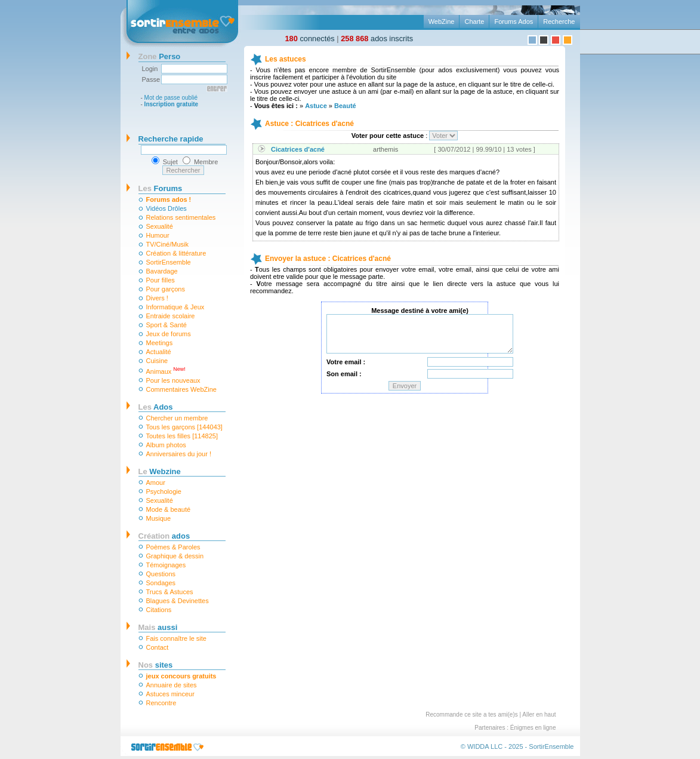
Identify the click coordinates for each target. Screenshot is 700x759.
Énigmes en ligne (533, 728)
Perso (160, 56)
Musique (159, 518)
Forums (161, 188)
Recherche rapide (171, 139)
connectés (310, 39)
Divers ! (157, 298)
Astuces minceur (170, 694)
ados (164, 536)
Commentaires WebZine (181, 389)
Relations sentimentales (181, 217)
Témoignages (166, 565)
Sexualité (160, 226)
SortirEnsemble (169, 262)
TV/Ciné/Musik (168, 244)
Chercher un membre (177, 418)
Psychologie (164, 491)
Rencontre (161, 703)
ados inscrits (377, 39)
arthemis (386, 149)
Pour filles (161, 280)
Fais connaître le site (177, 638)
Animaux (166, 371)
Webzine (160, 471)
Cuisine (157, 361)
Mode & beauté (169, 509)
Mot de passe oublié (171, 98)
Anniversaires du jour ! (179, 454)
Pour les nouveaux (173, 380)
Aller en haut (539, 715)
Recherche (559, 21)
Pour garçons (166, 289)
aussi (158, 627)
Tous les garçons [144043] (184, 427)
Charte (474, 21)
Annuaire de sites (172, 685)
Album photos (166, 445)
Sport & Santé (167, 325)
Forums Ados (514, 21)
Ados (156, 407)
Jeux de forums (169, 334)
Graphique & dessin (175, 556)
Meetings (160, 343)
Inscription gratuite (172, 104)
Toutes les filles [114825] (182, 436)
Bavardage (162, 271)
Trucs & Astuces (170, 592)
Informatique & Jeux (175, 307)
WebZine (442, 21)
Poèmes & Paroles (173, 547)
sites (156, 665)
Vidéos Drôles (166, 208)
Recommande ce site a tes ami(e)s (472, 715)
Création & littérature (176, 253)
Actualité (159, 352)
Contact (158, 647)
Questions (161, 574)
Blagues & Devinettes (178, 601)
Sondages (161, 583)
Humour (158, 235)
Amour (156, 483)
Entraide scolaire (171, 316)
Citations (159, 610)
